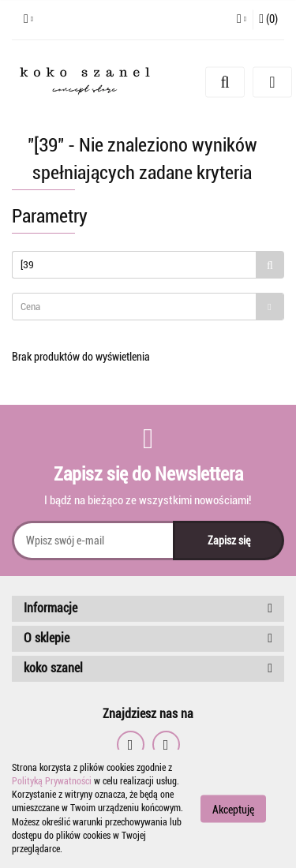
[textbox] (134, 307)
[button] (268, 20)
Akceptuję (233, 810)
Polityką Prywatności (52, 781)
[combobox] (148, 307)
